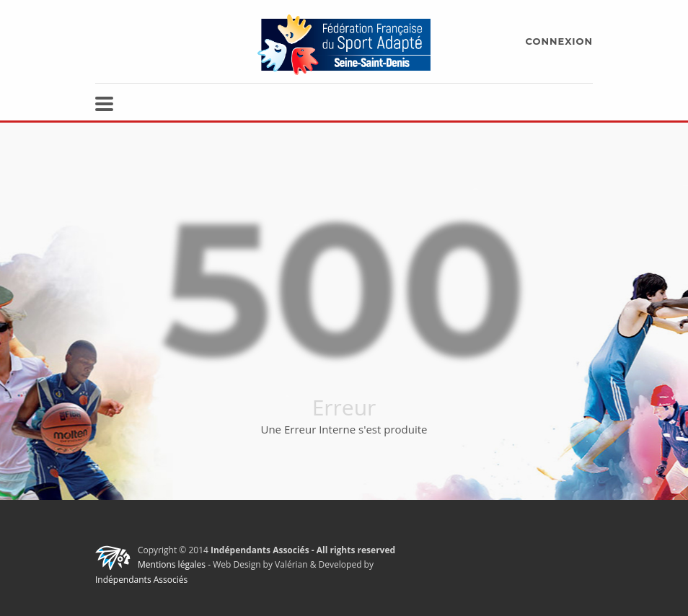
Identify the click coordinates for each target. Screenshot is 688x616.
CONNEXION (559, 41)
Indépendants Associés (141, 580)
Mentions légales (172, 564)
